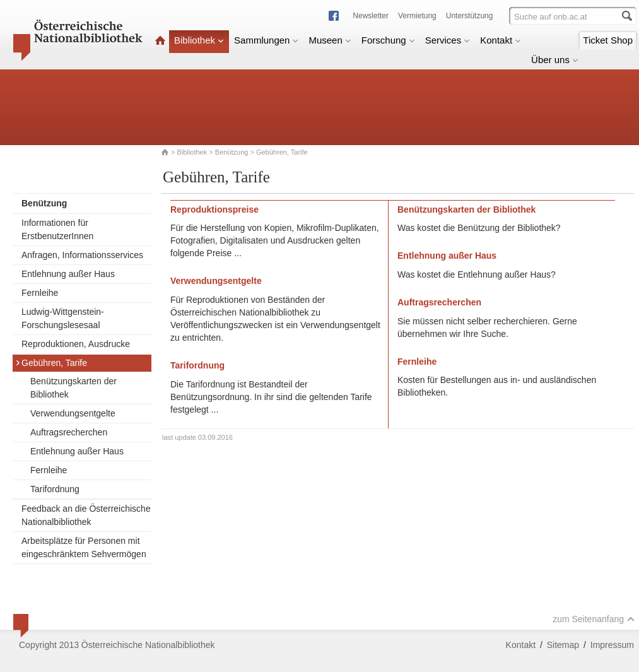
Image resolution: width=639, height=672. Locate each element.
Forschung (388, 40)
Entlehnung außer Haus (68, 274)
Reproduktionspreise (214, 209)
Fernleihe (40, 293)
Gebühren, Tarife (51, 363)
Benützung (232, 152)
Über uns (555, 60)
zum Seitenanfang (594, 619)
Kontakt (501, 40)
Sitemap (563, 645)
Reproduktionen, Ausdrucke (76, 344)
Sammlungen (266, 40)
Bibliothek (199, 40)
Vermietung (417, 16)
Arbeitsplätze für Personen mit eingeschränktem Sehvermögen (84, 547)
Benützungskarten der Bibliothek (73, 388)
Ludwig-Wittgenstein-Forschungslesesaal (63, 318)
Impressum (612, 645)
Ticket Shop (608, 40)
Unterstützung (470, 16)
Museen (330, 40)
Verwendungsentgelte (73, 413)
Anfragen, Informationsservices (82, 255)
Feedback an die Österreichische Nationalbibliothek (86, 515)
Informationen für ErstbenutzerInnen (57, 229)
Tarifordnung (55, 489)
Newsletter (371, 16)
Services (448, 40)
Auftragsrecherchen (69, 432)
